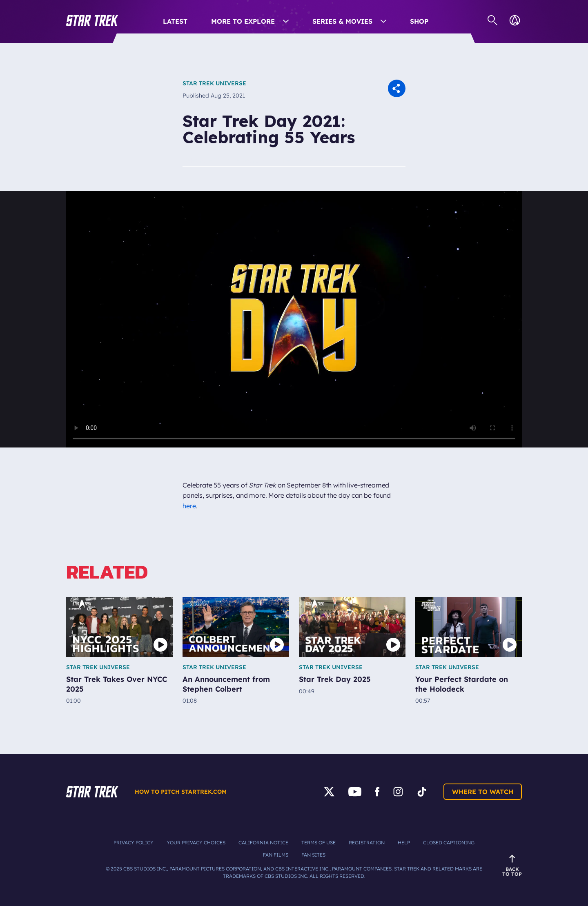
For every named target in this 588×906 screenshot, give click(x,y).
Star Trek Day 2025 (335, 679)
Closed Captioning (449, 843)
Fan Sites (313, 855)
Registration (367, 843)
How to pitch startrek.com (181, 792)
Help (404, 843)
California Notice (263, 843)
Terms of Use (318, 843)
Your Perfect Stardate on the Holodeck (462, 684)
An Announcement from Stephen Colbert (226, 684)
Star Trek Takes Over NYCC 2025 (117, 684)
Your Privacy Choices (196, 843)
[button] (92, 20)
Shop (419, 21)
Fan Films (276, 855)
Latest (175, 21)
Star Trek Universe (214, 83)
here (189, 506)
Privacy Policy (134, 843)
